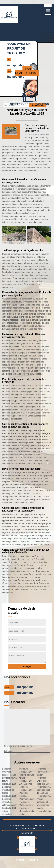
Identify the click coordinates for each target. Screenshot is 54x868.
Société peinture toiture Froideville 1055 (27, 778)
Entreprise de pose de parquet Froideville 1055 (44, 784)
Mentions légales (27, 828)
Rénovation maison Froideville (42, 775)
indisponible (25, 687)
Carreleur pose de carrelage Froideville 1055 (44, 793)
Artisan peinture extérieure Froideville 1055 (27, 787)
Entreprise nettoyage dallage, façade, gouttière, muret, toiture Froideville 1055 (10, 776)
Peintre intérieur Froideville (27, 800)
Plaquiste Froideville (24, 794)
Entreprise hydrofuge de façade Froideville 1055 (9, 791)
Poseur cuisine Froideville (26, 806)
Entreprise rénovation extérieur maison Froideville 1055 (10, 803)
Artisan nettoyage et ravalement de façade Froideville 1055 (44, 805)
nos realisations (25, 71)
